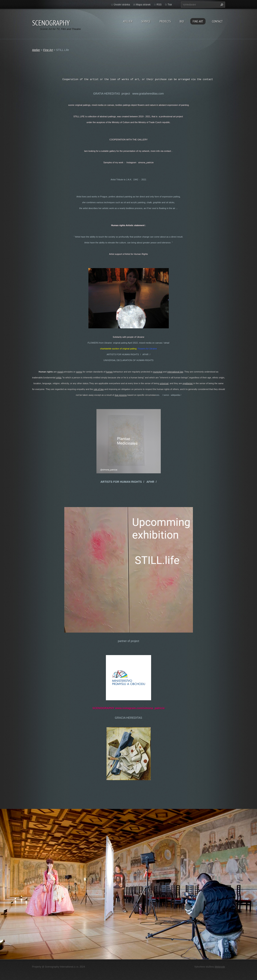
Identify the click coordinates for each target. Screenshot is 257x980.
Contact (217, 21)
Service (146, 21)
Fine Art (198, 21)
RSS (159, 5)
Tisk (170, 5)
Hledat (221, 5)
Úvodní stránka (122, 5)
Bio (182, 21)
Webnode (220, 967)
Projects (165, 21)
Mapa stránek (143, 5)
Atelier (128, 21)
